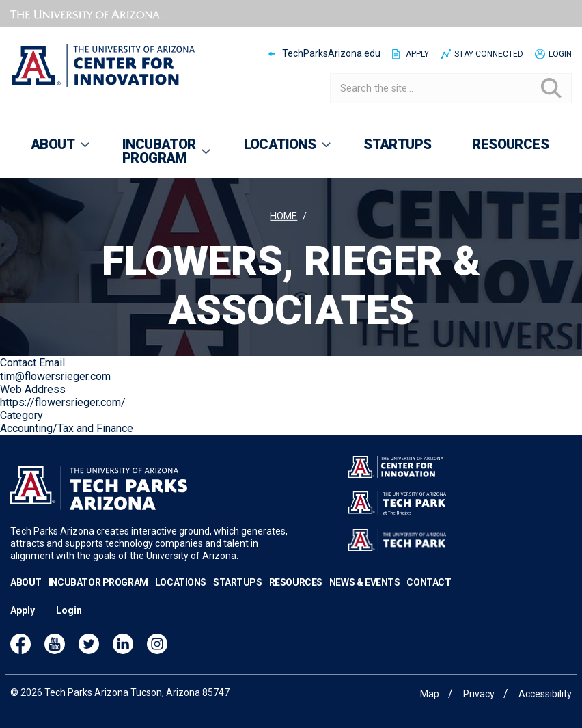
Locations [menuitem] (278, 150)
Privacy (479, 694)
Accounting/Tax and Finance (67, 428)
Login (560, 54)
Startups (238, 582)
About (26, 582)
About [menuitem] (51, 150)
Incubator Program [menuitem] (157, 157)
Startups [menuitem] (397, 144)
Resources (296, 582)
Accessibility (545, 694)
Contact (429, 582)
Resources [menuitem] (510, 144)
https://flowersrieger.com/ (63, 402)
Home (283, 216)
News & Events (365, 582)
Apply (417, 54)
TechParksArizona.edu (331, 53)
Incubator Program (98, 582)
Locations (181, 582)
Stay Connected (489, 54)
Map (430, 694)
